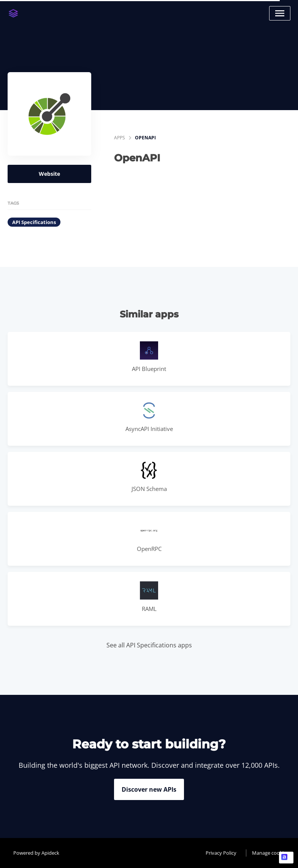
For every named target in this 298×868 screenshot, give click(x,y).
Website (49, 174)
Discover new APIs (149, 789)
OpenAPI (145, 138)
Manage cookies (270, 853)
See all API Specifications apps (149, 645)
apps (120, 138)
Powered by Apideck (36, 853)
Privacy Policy (221, 853)
